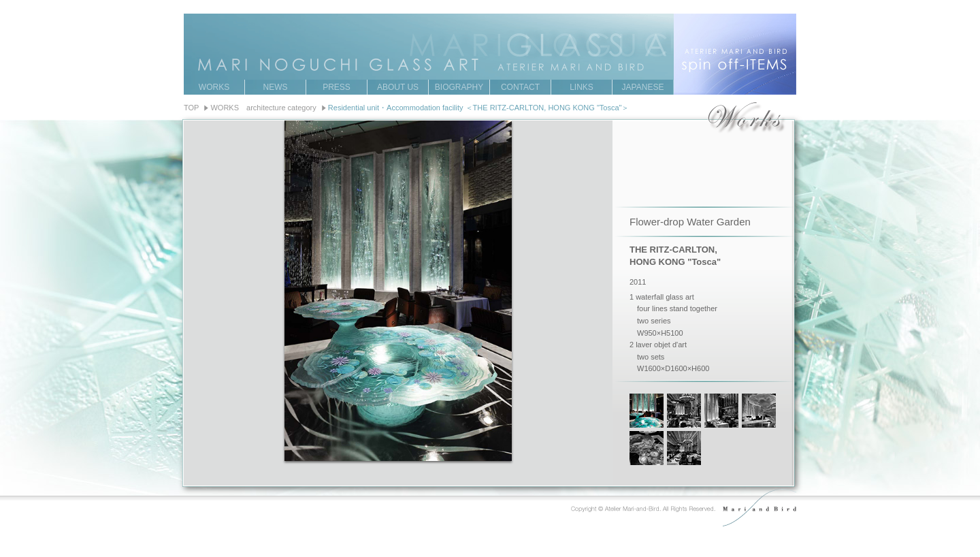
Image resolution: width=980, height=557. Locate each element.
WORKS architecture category (263, 108)
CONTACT (520, 87)
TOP (191, 108)
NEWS (276, 87)
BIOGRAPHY (459, 87)
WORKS (214, 87)
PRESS (337, 87)
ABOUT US (398, 87)
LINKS (582, 87)
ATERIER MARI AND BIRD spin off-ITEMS (735, 54)
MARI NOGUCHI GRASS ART (490, 33)
